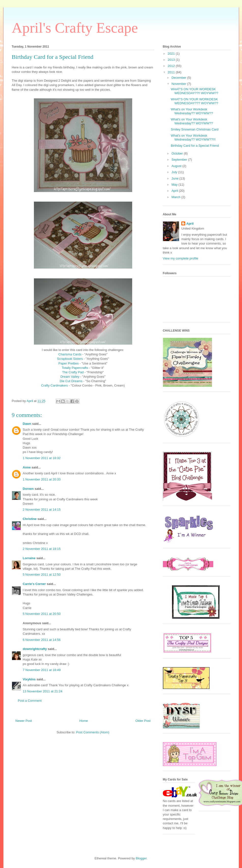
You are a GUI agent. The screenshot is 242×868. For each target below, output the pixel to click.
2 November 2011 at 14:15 (42, 510)
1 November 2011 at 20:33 (42, 479)
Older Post (143, 721)
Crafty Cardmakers (54, 385)
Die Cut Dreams (71, 381)
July (175, 172)
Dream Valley (70, 377)
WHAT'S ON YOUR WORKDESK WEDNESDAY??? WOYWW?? (194, 101)
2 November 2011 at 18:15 (42, 549)
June (175, 178)
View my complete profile (181, 258)
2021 (172, 54)
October (178, 153)
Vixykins (29, 679)
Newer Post (24, 721)
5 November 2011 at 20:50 (42, 614)
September (180, 160)
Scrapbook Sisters (70, 359)
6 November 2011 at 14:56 (42, 640)
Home (84, 721)
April (175, 191)
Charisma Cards (70, 354)
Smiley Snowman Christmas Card (195, 129)
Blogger (141, 858)
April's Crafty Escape (75, 28)
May (175, 185)
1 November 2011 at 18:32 (42, 458)
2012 (172, 66)
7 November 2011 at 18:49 (42, 670)
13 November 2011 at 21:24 (43, 691)
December (179, 78)
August (177, 166)
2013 (172, 60)
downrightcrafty (35, 649)
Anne (27, 467)
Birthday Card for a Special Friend (195, 146)
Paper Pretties (69, 363)
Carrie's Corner (34, 584)
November (179, 84)
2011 (172, 72)
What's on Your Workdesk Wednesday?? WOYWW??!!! (193, 137)
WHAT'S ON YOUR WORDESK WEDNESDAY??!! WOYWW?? (194, 91)
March (176, 197)
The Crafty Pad (73, 372)
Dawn (27, 424)
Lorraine (29, 558)
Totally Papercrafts (75, 368)
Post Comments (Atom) (93, 732)
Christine (30, 519)
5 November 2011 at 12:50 (42, 575)
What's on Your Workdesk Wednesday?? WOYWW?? (192, 111)
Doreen (28, 489)
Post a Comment (30, 701)
